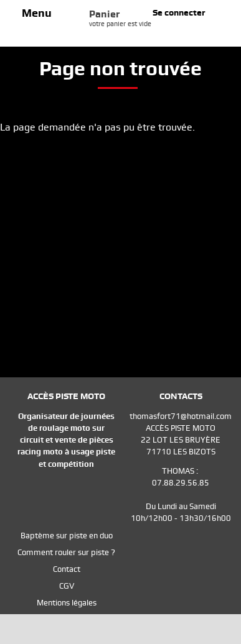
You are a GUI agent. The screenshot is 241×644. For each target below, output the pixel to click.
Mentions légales (67, 603)
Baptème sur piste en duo (67, 536)
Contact (67, 569)
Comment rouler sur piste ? (66, 552)
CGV (67, 586)
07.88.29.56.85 (181, 483)
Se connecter (179, 12)
